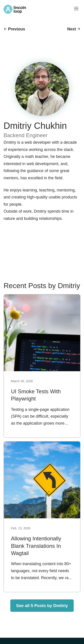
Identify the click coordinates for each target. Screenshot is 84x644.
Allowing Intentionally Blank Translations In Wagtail (36, 546)
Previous (17, 29)
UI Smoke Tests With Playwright (36, 395)
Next (72, 29)
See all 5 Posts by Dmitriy (42, 606)
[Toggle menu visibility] (76, 9)
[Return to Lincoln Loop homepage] (15, 9)
